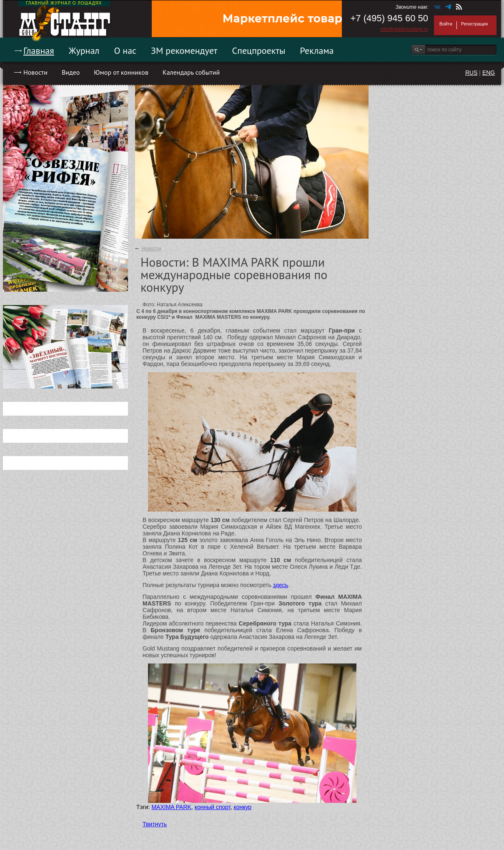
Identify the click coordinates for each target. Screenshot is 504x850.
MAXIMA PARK (171, 807)
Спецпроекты (259, 50)
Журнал (84, 50)
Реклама (317, 50)
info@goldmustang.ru (404, 29)
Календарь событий (191, 72)
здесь (281, 585)
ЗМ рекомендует (184, 50)
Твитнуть (155, 824)
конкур (242, 807)
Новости (35, 72)
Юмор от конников (121, 72)
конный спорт (213, 807)
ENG (489, 73)
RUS (471, 73)
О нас (125, 50)
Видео (71, 72)
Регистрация (474, 24)
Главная (39, 50)
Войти (446, 24)
